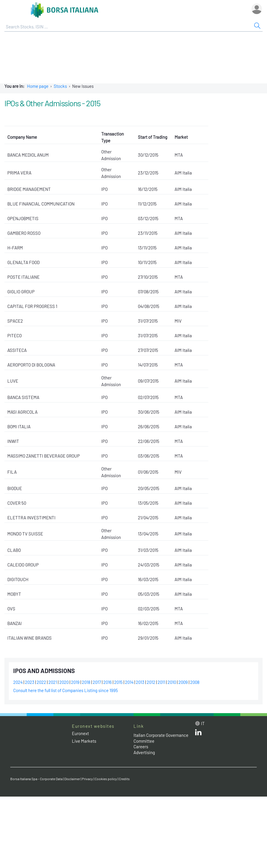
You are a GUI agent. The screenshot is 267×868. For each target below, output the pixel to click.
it (203, 723)
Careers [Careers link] (141, 747)
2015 (118, 682)
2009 (183, 682)
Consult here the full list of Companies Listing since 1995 (66, 690)
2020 (64, 682)
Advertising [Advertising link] (144, 752)
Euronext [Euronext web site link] (80, 733)
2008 (195, 682)
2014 (129, 682)
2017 (97, 682)
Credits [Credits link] (124, 779)
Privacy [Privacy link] (87, 779)
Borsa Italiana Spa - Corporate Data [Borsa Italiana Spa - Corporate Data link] (36, 779)
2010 (172, 682)
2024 (18, 682)
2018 (86, 682)
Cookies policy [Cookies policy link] (106, 779)
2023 (30, 682)
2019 (75, 682)
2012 (151, 682)
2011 (161, 682)
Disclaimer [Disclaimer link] (72, 779)
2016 (108, 682)
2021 (53, 682)
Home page (38, 86)
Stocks (60, 86)
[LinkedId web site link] (198, 734)
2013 (140, 682)
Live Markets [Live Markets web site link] (84, 741)
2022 (41, 682)
